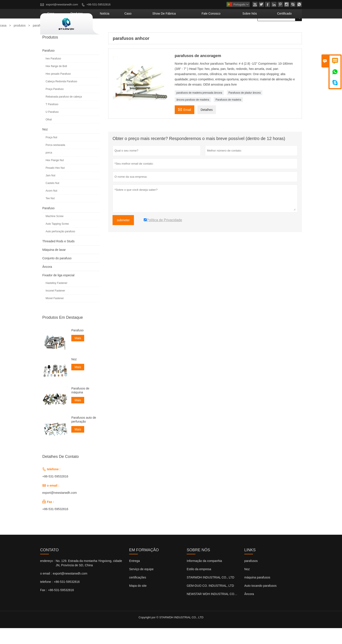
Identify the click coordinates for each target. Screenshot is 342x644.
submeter (123, 236)
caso (170, 29)
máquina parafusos (257, 593)
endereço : (47, 577)
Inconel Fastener (55, 307)
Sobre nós (262, 29)
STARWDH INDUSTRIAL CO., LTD (210, 593)
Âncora (47, 283)
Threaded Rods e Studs (58, 257)
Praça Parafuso (55, 105)
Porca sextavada (55, 161)
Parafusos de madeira (228, 116)
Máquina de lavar (54, 266)
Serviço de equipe (141, 585)
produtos (131, 29)
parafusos (251, 577)
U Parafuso (52, 128)
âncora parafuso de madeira (193, 116)
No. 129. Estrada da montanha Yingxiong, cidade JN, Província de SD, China (89, 579)
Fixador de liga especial (58, 291)
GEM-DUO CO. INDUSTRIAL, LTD (210, 602)
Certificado (289, 29)
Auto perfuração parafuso (60, 247)
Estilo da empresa (199, 585)
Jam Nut (50, 191)
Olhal (49, 135)
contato (49, 566)
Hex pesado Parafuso (58, 90)
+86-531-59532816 (99, 4)
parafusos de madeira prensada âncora (199, 109)
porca (49, 169)
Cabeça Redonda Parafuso (61, 97)
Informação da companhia (204, 577)
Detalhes (207, 126)
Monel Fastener (55, 314)
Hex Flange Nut (55, 176)
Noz (45, 145)
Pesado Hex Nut (55, 184)
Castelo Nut (52, 199)
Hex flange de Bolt (56, 82)
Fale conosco (233, 29)
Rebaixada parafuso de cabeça (64, 113)
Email (185, 125)
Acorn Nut (51, 207)
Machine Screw (55, 232)
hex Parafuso (53, 74)
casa (111, 29)
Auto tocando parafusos (260, 602)
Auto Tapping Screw (57, 240)
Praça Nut (51, 153)
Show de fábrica (197, 29)
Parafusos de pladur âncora (245, 109)
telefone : (46, 598)
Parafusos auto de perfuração (84, 435)
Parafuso (48, 66)
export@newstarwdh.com (62, 4)
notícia (152, 29)
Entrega (134, 577)
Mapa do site (138, 602)
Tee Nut (50, 214)
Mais (78, 354)
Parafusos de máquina (80, 406)
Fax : (44, 606)
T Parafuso (52, 120)
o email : (46, 589)
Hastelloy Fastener (56, 299)
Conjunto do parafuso (57, 274)
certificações (138, 593)
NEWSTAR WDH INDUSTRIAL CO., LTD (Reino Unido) (224, 610)
